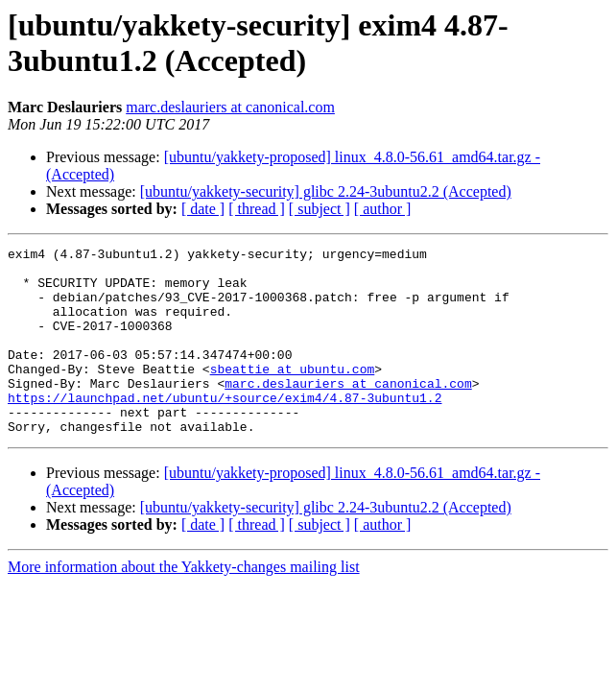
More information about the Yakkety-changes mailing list (184, 604)
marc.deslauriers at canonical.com (230, 107)
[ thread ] (257, 209)
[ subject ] (320, 209)
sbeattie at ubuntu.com (293, 394)
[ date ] (203, 209)
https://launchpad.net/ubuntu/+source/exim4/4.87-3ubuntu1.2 (225, 429)
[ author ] (383, 209)
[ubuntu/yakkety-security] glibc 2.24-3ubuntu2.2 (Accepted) (326, 191)
